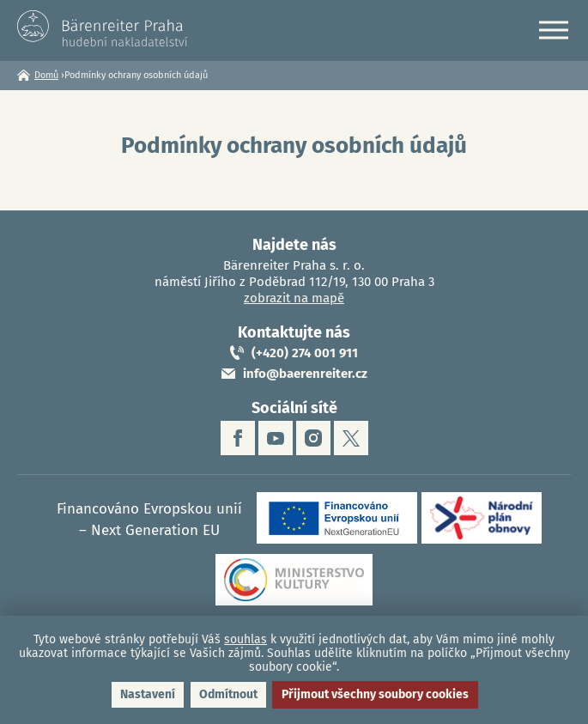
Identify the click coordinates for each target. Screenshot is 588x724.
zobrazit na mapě (294, 298)
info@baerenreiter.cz (305, 374)
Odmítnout (228, 694)
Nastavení (148, 694)
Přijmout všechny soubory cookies (375, 694)
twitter (351, 438)
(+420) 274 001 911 (305, 353)
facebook (238, 438)
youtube (276, 438)
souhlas (246, 639)
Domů (46, 75)
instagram (313, 438)
